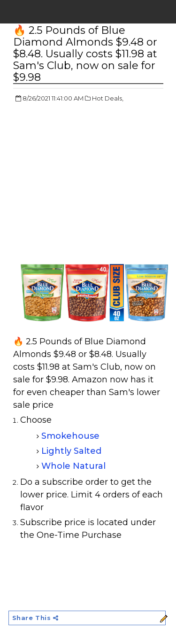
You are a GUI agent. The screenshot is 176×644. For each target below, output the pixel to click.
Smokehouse (72, 436)
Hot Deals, (108, 98)
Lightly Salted (71, 451)
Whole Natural (73, 466)
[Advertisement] (92, 178)
